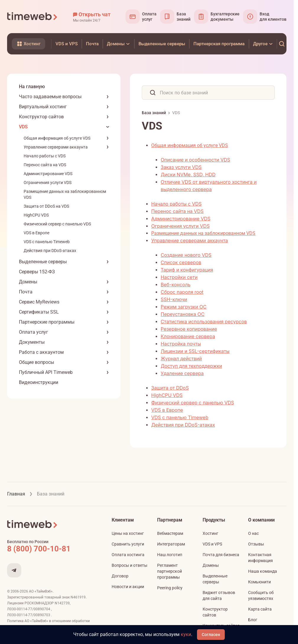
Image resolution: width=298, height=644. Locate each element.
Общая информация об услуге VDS (57, 138)
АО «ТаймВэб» (41, 591)
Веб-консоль (176, 285)
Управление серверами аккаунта (56, 147)
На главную (32, 87)
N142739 (62, 603)
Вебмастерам (170, 533)
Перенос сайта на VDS (45, 165)
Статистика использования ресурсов (204, 322)
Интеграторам (171, 544)
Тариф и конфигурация (187, 270)
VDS (23, 127)
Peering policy (170, 588)
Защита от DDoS (170, 388)
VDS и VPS (212, 544)
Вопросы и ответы (130, 565)
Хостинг (210, 533)
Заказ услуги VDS (181, 167)
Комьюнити (259, 582)
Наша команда (263, 571)
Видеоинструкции (39, 382)
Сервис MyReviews (39, 302)
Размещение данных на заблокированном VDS (203, 233)
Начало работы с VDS (45, 156)
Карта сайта (260, 609)
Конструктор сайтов (41, 117)
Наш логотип (170, 555)
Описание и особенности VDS (195, 160)
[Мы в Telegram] (14, 570)
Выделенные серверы (43, 262)
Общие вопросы (36, 362)
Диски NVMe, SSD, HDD (188, 175)
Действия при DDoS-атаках (50, 251)
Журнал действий (181, 359)
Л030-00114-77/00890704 (29, 609)
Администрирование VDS (48, 174)
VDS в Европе (36, 233)
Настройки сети (179, 277)
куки (186, 634)
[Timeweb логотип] (32, 17)
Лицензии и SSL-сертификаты (195, 351)
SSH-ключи (174, 299)
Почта (26, 292)
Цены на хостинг (128, 533)
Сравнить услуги (128, 544)
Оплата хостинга (128, 555)
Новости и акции (128, 587)
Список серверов (181, 262)
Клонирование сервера (188, 336)
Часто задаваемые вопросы (50, 97)
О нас (253, 533)
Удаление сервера (182, 373)
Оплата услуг (34, 332)
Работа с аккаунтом (41, 352)
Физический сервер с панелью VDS (57, 224)
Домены (28, 282)
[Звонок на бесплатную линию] (51, 549)
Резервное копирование (189, 329)
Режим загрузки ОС (184, 307)
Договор (120, 576)
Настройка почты (181, 344)
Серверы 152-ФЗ (37, 272)
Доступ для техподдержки (191, 366)
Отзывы (256, 544)
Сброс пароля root (182, 292)
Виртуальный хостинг (43, 107)
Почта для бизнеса (221, 555)
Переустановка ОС (183, 314)
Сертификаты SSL (39, 312)
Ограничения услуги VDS (48, 183)
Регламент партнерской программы (170, 571)
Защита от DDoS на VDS (46, 206)
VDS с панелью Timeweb (47, 242)
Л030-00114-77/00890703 (29, 615)
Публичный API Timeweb (46, 372)
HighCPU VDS (36, 215)
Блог (253, 620)
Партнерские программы (47, 322)
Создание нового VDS (186, 255)
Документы (32, 342)
